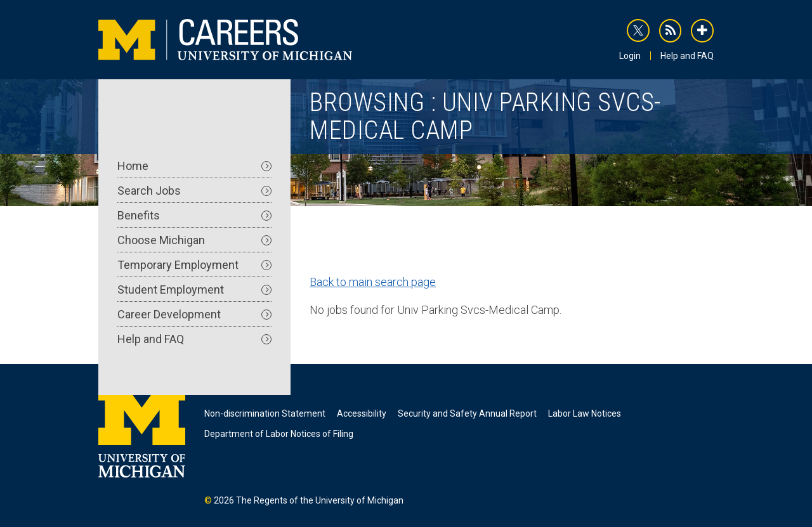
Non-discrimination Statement (265, 413)
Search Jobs (194, 191)
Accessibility (362, 413)
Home (194, 166)
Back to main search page (373, 282)
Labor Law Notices (585, 413)
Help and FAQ (687, 56)
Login (630, 56)
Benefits (194, 215)
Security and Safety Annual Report (467, 413)
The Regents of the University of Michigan (320, 500)
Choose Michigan (194, 240)
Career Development (194, 314)
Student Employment (194, 290)
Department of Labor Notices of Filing (279, 434)
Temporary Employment (194, 265)
